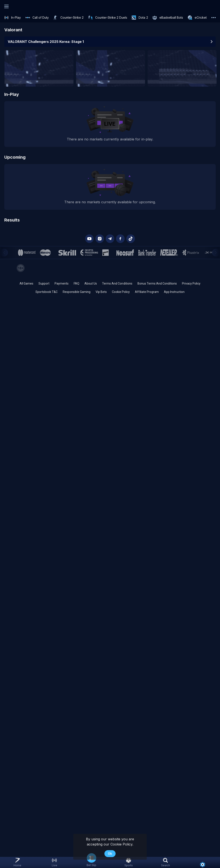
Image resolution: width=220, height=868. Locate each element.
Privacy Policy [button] (191, 283)
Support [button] (44, 283)
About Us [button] (91, 283)
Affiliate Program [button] (147, 292)
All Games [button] (26, 283)
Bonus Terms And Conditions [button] (157, 283)
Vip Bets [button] (101, 292)
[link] (13, 18)
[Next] (216, 253)
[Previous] (4, 253)
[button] (203, 865)
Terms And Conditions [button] (117, 283)
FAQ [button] (76, 283)
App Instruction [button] (174, 292)
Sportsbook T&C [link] (47, 292)
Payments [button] (62, 283)
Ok (110, 854)
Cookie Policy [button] (121, 292)
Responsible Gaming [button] (77, 292)
